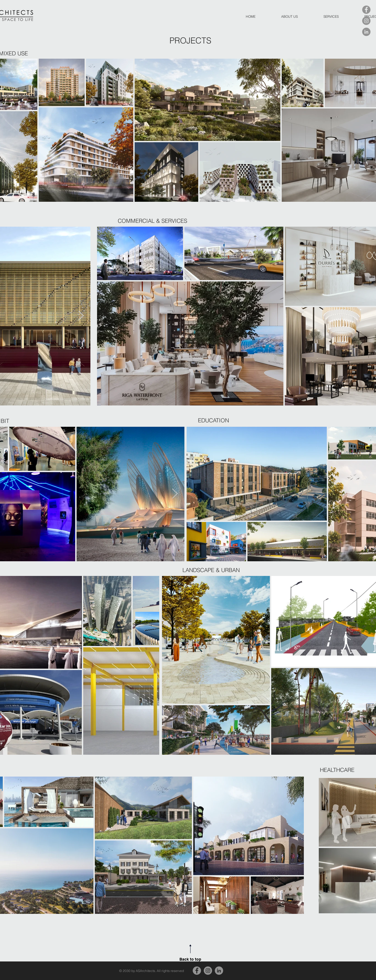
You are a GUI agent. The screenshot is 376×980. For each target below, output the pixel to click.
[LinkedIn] (366, 32)
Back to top (190, 959)
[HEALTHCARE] (337, 770)
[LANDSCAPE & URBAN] (236, 570)
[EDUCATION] (218, 420)
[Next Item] (81, 316)
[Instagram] (366, 21)
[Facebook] (366, 10)
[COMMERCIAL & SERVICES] (152, 221)
